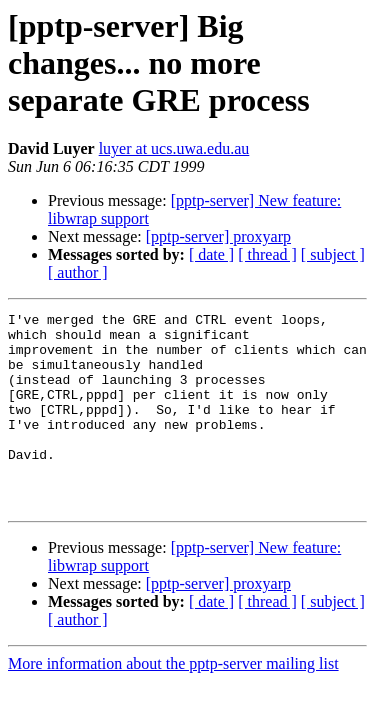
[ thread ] (267, 254)
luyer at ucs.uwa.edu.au (174, 148)
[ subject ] (333, 254)
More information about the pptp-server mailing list (173, 702)
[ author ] (78, 272)
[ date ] (211, 254)
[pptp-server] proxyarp (218, 236)
